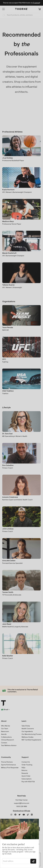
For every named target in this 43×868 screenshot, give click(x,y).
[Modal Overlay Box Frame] (19, 843)
